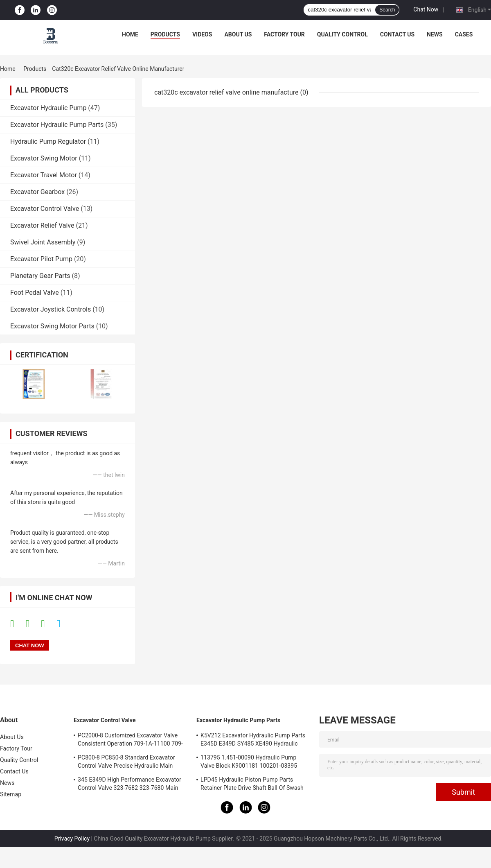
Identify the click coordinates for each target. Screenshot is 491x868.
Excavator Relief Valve (42, 225)
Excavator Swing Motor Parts (52, 326)
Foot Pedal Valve (35, 293)
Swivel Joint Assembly (43, 242)
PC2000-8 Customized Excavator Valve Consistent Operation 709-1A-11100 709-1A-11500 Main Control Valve (130, 741)
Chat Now (426, 9)
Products (165, 34)
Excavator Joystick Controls (51, 309)
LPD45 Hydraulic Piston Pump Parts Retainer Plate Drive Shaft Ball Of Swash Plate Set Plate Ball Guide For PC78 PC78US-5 (252, 785)
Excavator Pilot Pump (41, 259)
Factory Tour (284, 34)
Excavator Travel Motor (44, 175)
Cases (464, 34)
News (435, 34)
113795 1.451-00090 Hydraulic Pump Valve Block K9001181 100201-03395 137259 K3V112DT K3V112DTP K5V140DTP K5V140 (249, 763)
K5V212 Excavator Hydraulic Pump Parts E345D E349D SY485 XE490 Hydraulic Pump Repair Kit (253, 741)
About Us (238, 34)
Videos (202, 34)
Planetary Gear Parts (40, 276)
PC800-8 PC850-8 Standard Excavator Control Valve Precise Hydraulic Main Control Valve (126, 763)
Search (387, 10)
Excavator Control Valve (45, 209)
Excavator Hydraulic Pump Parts (57, 125)
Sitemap (11, 794)
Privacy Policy (72, 839)
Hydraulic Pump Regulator (48, 141)
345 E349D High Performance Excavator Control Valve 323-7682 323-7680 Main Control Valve (130, 785)
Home (130, 34)
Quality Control (342, 34)
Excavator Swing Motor (44, 158)
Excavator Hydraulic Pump (48, 108)
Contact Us (397, 34)
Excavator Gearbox (37, 192)
